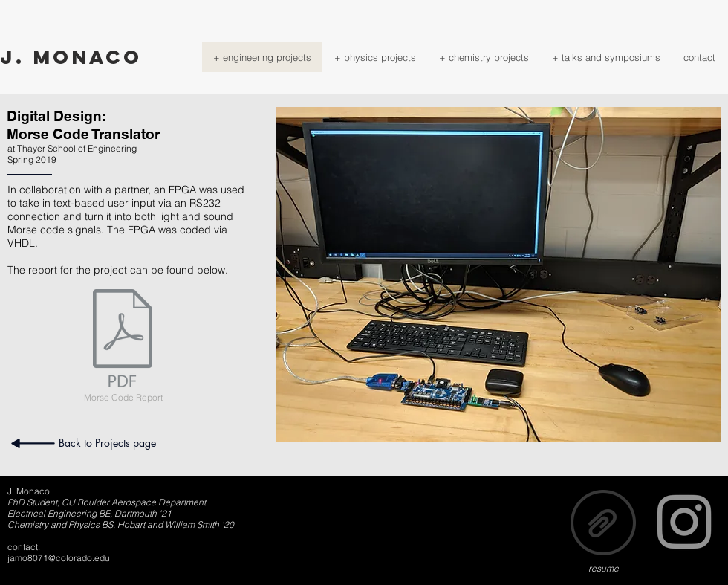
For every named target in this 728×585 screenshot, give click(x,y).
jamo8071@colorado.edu (59, 558)
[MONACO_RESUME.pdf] (603, 524)
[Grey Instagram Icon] (684, 522)
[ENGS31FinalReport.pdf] (123, 340)
